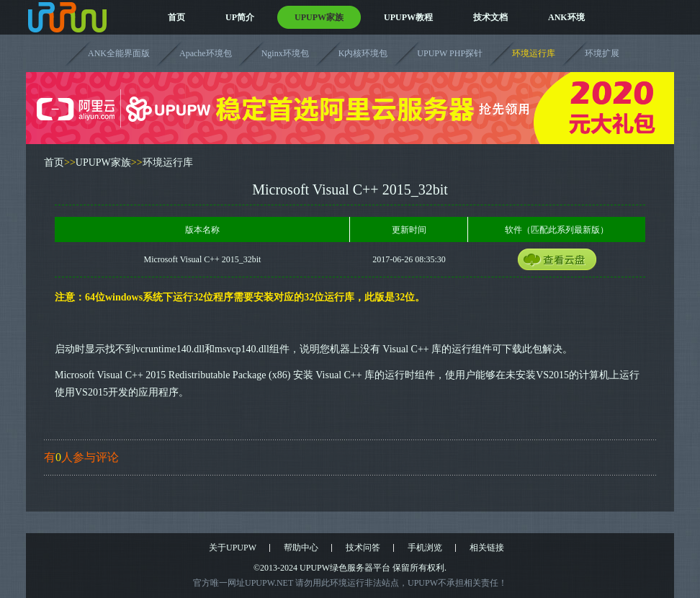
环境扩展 (602, 53)
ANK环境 (566, 17)
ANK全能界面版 (119, 53)
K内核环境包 (363, 53)
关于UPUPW (233, 548)
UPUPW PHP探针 (450, 53)
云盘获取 (570, 262)
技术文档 (490, 17)
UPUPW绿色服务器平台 (345, 568)
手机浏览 (425, 548)
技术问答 (363, 548)
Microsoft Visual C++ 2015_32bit (203, 259)
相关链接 (487, 548)
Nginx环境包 (285, 53)
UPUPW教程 (408, 17)
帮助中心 (301, 548)
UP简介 (240, 17)
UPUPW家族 (319, 17)
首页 (176, 17)
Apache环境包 (206, 53)
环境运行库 (534, 53)
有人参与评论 (81, 457)
